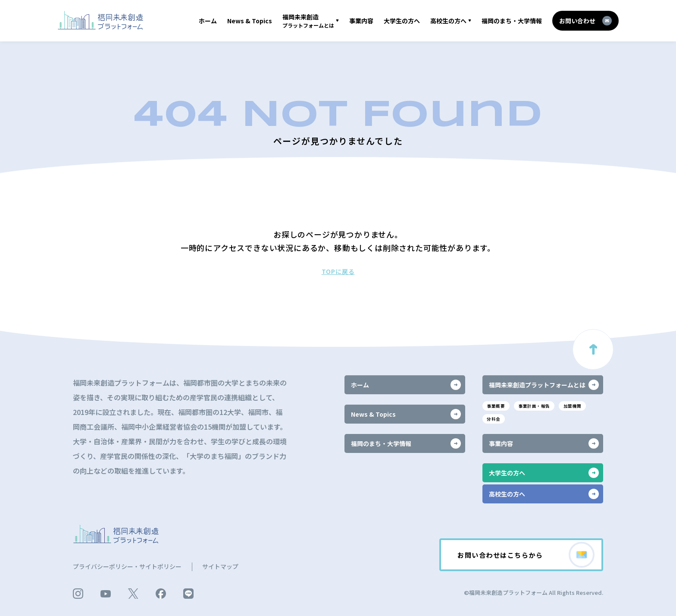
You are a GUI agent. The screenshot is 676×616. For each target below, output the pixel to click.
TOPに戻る (338, 271)
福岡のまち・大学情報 (512, 21)
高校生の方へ (448, 21)
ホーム (208, 21)
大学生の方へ (402, 21)
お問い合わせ (585, 21)
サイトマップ (220, 566)
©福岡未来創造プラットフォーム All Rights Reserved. (534, 592)
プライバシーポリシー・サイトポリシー (127, 566)
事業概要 (497, 405)
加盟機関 (580, 405)
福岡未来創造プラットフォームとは (544, 384)
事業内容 (361, 21)
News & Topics (250, 21)
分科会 (495, 419)
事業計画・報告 (538, 405)
